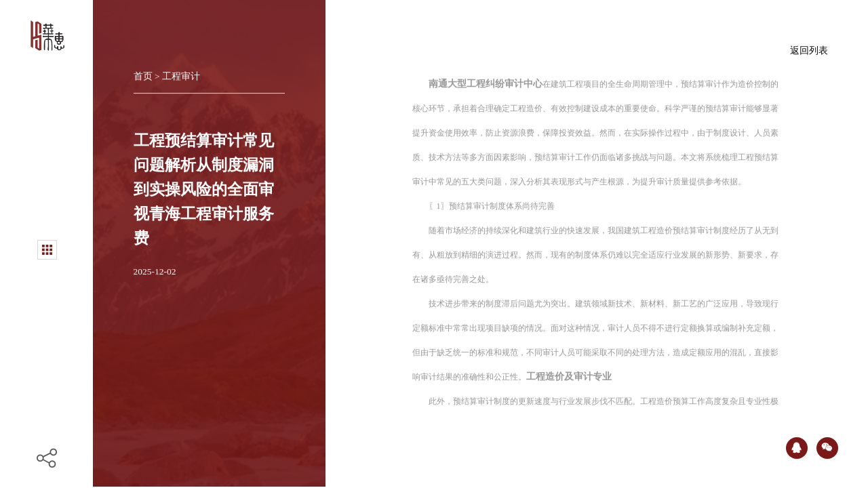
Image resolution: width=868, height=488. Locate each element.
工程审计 (181, 74)
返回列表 (809, 48)
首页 (144, 74)
